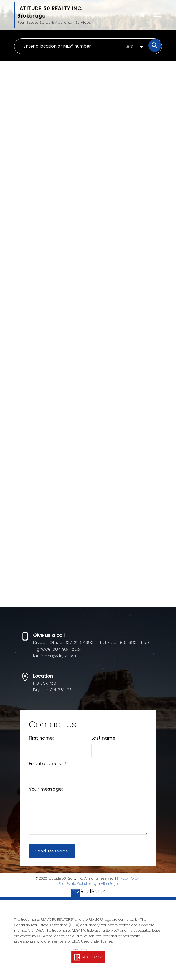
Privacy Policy (128, 878)
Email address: (46, 764)
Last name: (104, 738)
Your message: (46, 789)
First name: (41, 738)
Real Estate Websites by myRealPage (88, 884)
